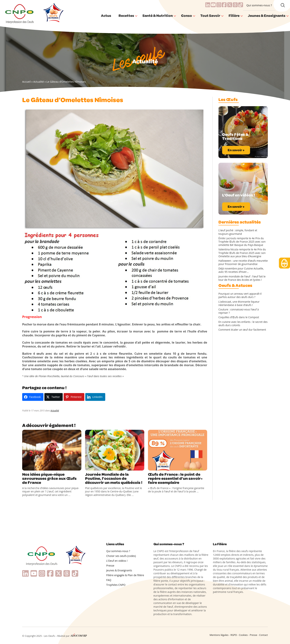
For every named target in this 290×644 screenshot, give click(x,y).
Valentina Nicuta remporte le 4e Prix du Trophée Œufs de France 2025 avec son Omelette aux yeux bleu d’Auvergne (242, 253)
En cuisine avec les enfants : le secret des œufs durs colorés (243, 324)
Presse (110, 566)
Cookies (243, 635)
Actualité (39, 82)
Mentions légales (219, 635)
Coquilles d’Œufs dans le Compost (239, 317)
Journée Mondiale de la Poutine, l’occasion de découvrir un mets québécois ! (114, 479)
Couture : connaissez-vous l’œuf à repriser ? (239, 311)
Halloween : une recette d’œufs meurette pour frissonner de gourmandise (243, 262)
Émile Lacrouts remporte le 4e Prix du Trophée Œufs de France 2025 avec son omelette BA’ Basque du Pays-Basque (242, 242)
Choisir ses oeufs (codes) (121, 556)
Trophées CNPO (116, 585)
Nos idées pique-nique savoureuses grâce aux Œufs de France (49, 479)
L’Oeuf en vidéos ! (117, 561)
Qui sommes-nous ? (259, 5)
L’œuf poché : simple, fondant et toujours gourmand (238, 232)
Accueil (26, 82)
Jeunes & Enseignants (119, 570)
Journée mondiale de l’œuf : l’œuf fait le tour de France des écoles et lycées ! (242, 278)
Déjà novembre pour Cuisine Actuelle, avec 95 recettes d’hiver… (241, 270)
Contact (263, 635)
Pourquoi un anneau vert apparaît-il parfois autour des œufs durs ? (240, 295)
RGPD (234, 635)
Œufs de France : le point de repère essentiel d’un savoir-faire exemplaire (175, 479)
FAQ (109, 580)
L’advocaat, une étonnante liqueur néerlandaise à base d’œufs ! (239, 303)
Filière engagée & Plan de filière (125, 575)
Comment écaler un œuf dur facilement (242, 330)
